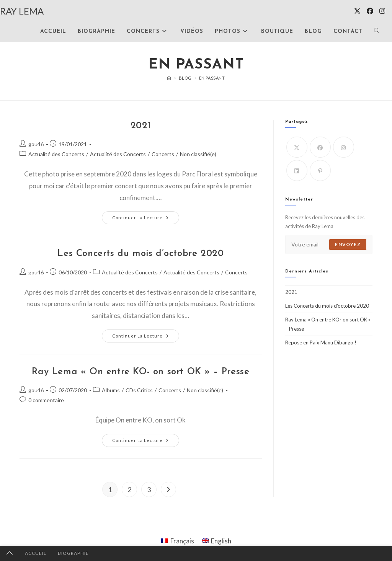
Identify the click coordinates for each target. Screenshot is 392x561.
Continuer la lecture (144, 218)
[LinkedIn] (297, 170)
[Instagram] (344, 147)
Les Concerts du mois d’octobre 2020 (140, 254)
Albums (111, 390)
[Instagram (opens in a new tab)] (382, 11)
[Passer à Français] (177, 541)
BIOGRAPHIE (73, 553)
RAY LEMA (22, 11)
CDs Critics (139, 390)
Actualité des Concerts (56, 154)
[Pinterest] (320, 170)
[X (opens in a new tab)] (357, 11)
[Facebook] (320, 147)
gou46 (36, 144)
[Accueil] (169, 78)
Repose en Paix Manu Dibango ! (321, 342)
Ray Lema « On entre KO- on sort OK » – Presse (140, 372)
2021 (141, 126)
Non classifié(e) (198, 154)
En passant (212, 78)
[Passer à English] (217, 541)
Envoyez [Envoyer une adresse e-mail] (348, 244)
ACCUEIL (36, 553)
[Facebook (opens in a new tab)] (370, 11)
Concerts (163, 154)
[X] (297, 147)
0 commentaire (46, 400)
